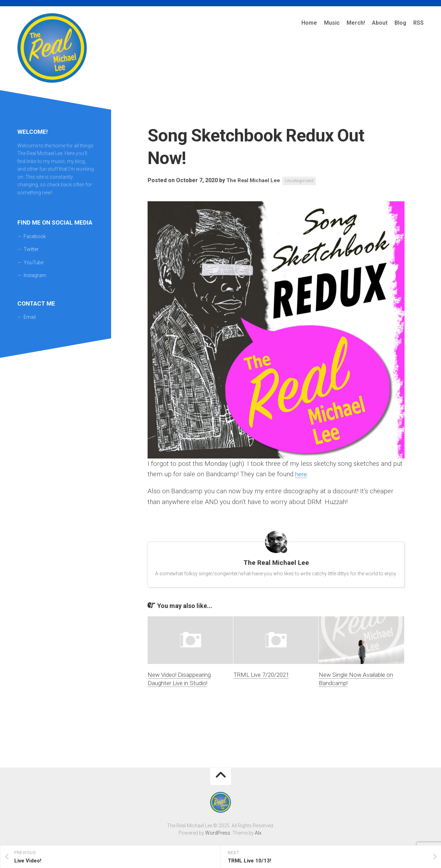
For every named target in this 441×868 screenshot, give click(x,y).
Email (30, 317)
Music (332, 23)
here (302, 474)
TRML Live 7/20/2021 (261, 675)
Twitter (31, 249)
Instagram (35, 275)
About (380, 23)
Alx (258, 833)
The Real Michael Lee (255, 181)
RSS (418, 23)
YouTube (34, 262)
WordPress (218, 833)
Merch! (356, 23)
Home (309, 23)
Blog (400, 23)
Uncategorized (304, 181)
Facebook (35, 236)
